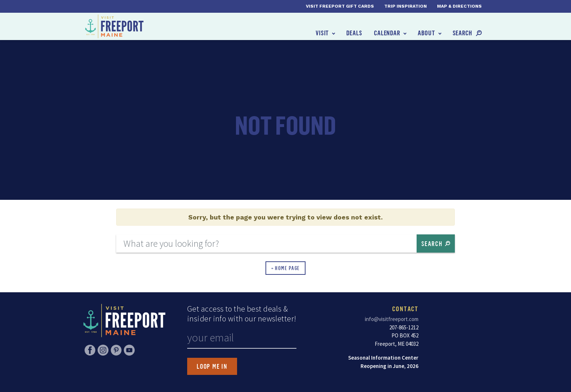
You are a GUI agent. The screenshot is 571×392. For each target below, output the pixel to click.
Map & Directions (459, 6)
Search (462, 33)
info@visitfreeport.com (392, 319)
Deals (354, 33)
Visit (322, 33)
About (426, 33)
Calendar (387, 33)
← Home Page (286, 268)
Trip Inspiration (405, 6)
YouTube (129, 350)
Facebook (90, 350)
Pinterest (116, 350)
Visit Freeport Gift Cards (340, 6)
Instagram (103, 350)
